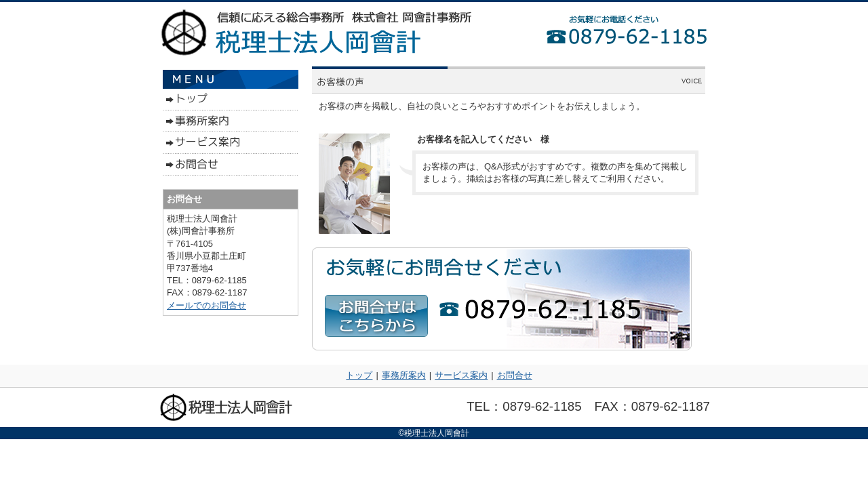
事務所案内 (404, 375)
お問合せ (515, 375)
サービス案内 (461, 375)
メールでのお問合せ (206, 305)
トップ (359, 375)
